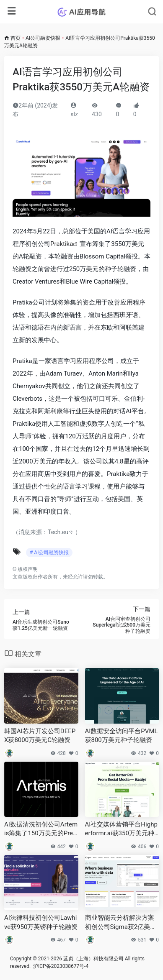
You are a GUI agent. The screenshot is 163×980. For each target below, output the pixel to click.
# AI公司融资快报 (49, 553)
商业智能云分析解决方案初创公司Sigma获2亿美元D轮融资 (121, 923)
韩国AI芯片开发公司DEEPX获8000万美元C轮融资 (40, 736)
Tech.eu (58, 532)
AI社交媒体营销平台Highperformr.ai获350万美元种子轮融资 (121, 829)
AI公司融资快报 (43, 38)
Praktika (62, 244)
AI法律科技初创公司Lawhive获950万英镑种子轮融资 (41, 922)
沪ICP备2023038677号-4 (61, 966)
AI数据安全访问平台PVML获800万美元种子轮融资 (122, 736)
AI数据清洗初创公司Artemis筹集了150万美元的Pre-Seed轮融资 (41, 829)
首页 (16, 38)
